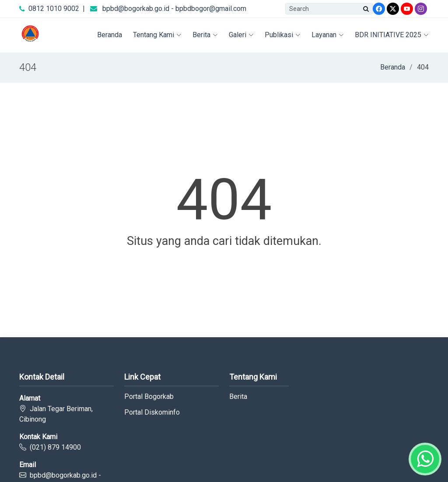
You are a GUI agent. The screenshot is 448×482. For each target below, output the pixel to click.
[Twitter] (393, 9)
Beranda (110, 35)
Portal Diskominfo (152, 412)
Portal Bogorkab (149, 397)
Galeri (241, 35)
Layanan (328, 35)
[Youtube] (407, 9)
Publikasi (283, 35)
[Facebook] (379, 9)
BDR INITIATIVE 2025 (392, 35)
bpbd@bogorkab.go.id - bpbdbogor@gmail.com (174, 9)
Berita (205, 35)
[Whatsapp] (425, 459)
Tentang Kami (157, 35)
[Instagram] (421, 9)
